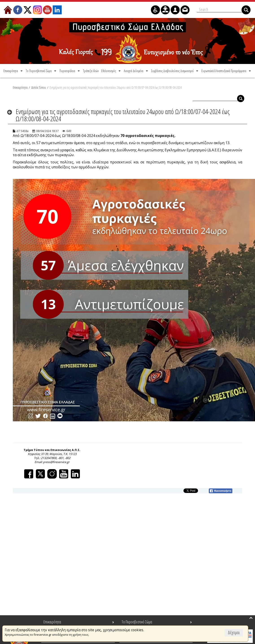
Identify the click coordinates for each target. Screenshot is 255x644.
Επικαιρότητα (20, 87)
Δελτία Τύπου (39, 87)
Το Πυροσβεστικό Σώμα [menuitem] (137, 622)
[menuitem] (13, 71)
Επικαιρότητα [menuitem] (52, 622)
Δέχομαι (234, 632)
